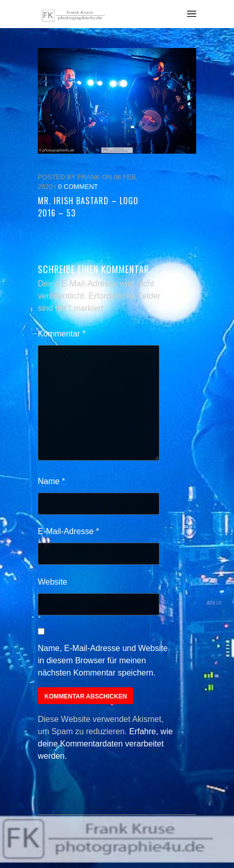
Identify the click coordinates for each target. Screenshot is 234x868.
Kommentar (62, 334)
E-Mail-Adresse (68, 531)
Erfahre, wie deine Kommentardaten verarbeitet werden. (105, 744)
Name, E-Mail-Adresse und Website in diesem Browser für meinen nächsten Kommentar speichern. (103, 660)
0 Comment (78, 187)
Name (51, 481)
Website (53, 582)
